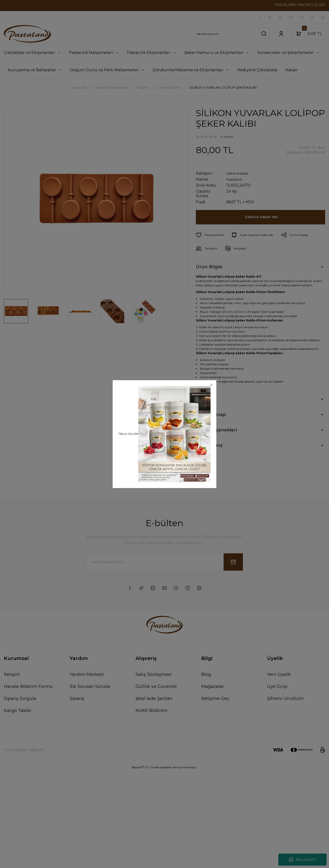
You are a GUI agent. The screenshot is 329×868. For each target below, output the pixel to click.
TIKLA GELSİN (128, 434)
